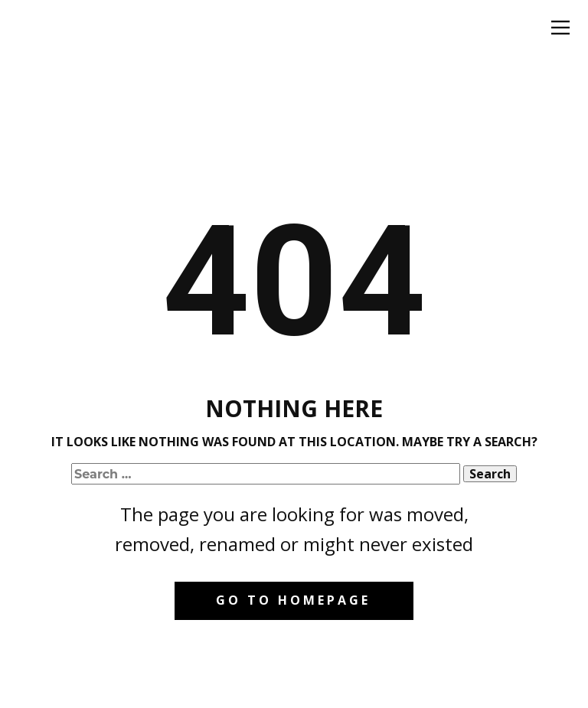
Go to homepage (293, 600)
